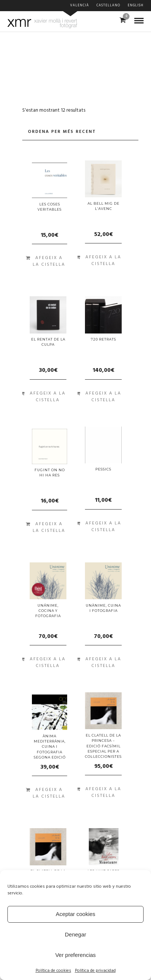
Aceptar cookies (75, 914)
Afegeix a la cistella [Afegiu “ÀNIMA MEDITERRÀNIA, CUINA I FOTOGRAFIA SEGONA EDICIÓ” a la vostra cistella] (49, 793)
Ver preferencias (75, 955)
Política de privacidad (95, 971)
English (136, 6)
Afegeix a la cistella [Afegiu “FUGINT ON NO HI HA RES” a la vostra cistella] (49, 527)
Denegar (76, 934)
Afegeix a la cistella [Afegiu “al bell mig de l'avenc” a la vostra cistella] (103, 261)
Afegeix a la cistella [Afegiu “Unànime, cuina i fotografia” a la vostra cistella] (103, 663)
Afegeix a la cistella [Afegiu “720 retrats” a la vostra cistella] (103, 397)
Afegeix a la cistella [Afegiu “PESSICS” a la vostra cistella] (103, 527)
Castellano (108, 6)
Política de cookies (53, 971)
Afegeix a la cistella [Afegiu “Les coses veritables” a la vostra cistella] (49, 261)
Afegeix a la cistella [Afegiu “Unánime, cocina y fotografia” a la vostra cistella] (48, 663)
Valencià (80, 6)
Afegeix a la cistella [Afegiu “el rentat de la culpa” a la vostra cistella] (48, 397)
